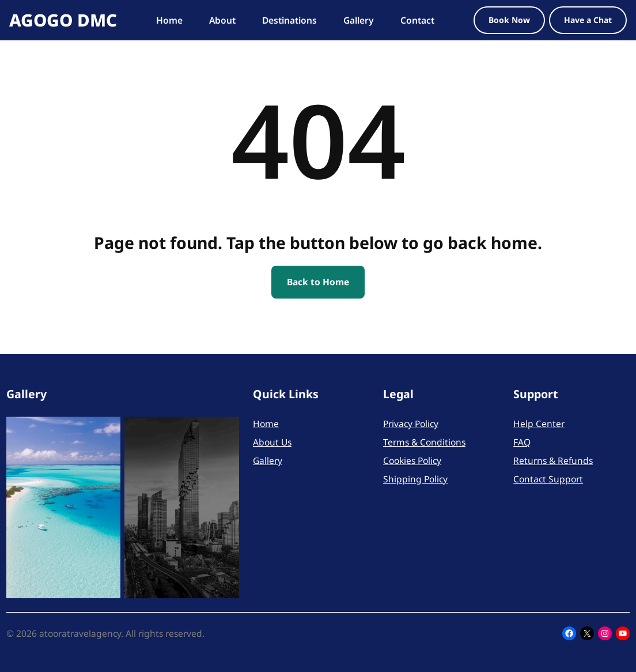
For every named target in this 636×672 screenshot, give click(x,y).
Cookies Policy (412, 460)
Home (266, 424)
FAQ (522, 442)
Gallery (268, 460)
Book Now (509, 20)
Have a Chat (588, 20)
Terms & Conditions (424, 442)
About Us (272, 442)
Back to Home (318, 282)
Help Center (539, 424)
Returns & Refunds (553, 460)
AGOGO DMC (63, 20)
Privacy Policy (411, 424)
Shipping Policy (415, 479)
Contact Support (548, 479)
